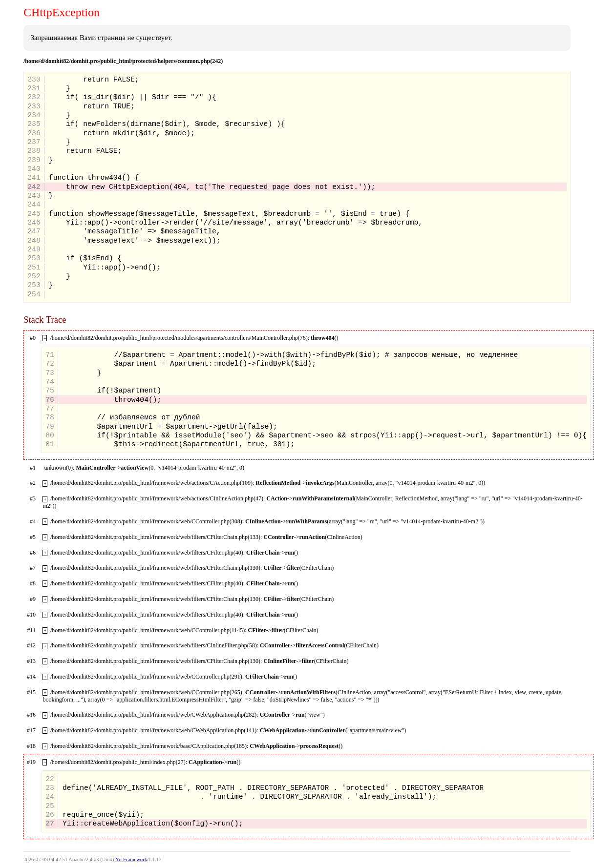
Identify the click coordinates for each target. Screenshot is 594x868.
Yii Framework (131, 859)
